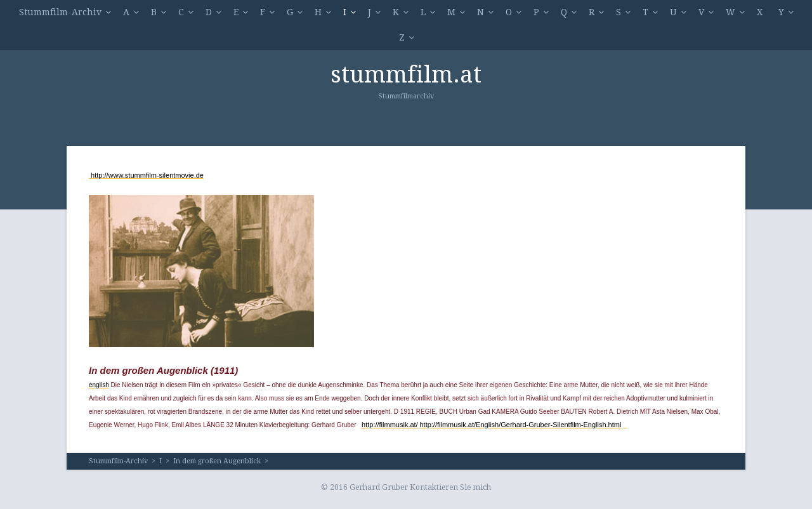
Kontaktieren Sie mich (450, 487)
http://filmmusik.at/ (390, 425)
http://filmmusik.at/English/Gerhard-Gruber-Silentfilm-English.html (520, 425)
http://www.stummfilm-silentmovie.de (146, 175)
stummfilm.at (406, 75)
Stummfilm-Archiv (60, 12)
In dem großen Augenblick (217, 461)
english (99, 385)
